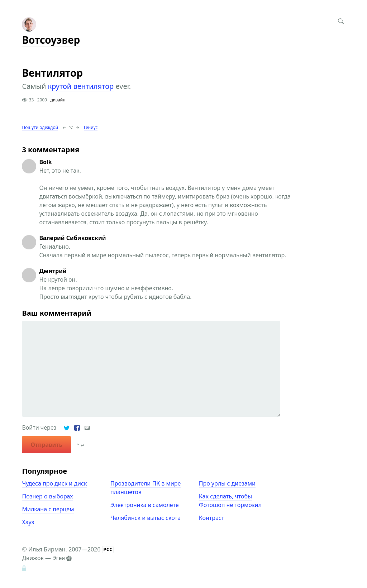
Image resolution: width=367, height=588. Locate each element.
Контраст (211, 518)
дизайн (58, 100)
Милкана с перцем (48, 509)
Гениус (91, 127)
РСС (108, 549)
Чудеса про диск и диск (54, 483)
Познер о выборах (47, 496)
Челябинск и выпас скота (146, 518)
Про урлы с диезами (227, 483)
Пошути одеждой (40, 127)
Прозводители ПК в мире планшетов (146, 488)
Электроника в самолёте (144, 505)
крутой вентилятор (81, 86)
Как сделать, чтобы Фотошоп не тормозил (230, 501)
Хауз (28, 522)
